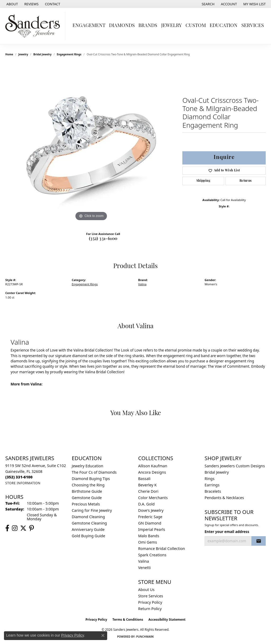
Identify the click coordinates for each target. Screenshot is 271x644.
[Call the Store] (19, 477)
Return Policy (150, 609)
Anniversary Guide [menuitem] (88, 529)
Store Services (151, 596)
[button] (208, 4)
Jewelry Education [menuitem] (87, 466)
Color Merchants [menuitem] (153, 498)
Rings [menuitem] (209, 479)
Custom (196, 26)
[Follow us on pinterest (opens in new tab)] (31, 528)
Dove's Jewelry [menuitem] (151, 510)
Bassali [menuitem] (144, 479)
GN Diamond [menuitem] (150, 523)
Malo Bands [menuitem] (149, 536)
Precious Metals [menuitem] (86, 504)
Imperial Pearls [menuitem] (152, 529)
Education (223, 26)
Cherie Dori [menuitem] (148, 491)
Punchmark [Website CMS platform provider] (145, 637)
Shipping (203, 181)
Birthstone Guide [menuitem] (87, 491)
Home (9, 54)
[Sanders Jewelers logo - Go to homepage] (34, 26)
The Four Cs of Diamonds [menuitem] (94, 472)
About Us (146, 590)
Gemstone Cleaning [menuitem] (89, 523)
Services (253, 26)
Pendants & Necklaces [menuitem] (224, 498)
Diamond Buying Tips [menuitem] (91, 479)
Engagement (89, 26)
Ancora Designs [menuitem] (152, 472)
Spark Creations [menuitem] (152, 555)
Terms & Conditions (128, 619)
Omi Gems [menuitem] (148, 542)
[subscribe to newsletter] (259, 541)
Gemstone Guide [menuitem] (87, 498)
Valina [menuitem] (144, 561)
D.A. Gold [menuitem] (146, 504)
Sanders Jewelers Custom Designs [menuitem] (235, 466)
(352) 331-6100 (103, 239)
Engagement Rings (69, 54)
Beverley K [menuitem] (147, 485)
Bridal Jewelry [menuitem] (217, 472)
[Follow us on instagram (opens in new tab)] (15, 528)
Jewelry (171, 26)
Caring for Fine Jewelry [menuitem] (92, 510)
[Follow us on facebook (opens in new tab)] (7, 528)
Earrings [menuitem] (212, 485)
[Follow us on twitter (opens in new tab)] (23, 528)
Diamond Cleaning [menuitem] (88, 517)
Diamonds (122, 26)
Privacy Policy (150, 602)
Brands (148, 26)
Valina (142, 284)
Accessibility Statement (167, 619)
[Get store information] (23, 483)
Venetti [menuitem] (144, 568)
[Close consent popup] (103, 636)
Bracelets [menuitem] (213, 491)
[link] (12, 4)
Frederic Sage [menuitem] (150, 517)
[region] (91, 143)
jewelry (23, 54)
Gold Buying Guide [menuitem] (88, 536)
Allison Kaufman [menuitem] (153, 466)
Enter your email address (227, 532)
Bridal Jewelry (42, 54)
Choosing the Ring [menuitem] (88, 485)
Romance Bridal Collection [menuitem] (162, 548)
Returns (246, 181)
